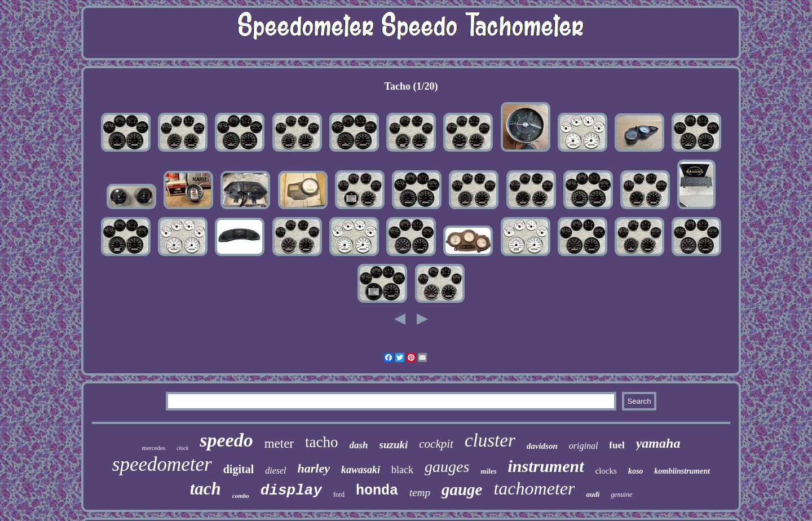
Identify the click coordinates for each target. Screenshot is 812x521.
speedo (226, 440)
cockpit (436, 444)
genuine (621, 494)
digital (239, 469)
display (291, 491)
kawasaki (361, 470)
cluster (490, 440)
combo (241, 496)
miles (488, 471)
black (402, 470)
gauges (447, 467)
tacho (321, 442)
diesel (275, 471)
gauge (462, 489)
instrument (546, 466)
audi (593, 494)
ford (339, 494)
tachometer (534, 488)
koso (636, 471)
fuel (617, 445)
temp (420, 493)
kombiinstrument (682, 471)
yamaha (658, 443)
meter (279, 443)
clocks (606, 471)
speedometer (162, 464)
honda (377, 491)
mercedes (154, 448)
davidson (542, 446)
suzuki (394, 445)
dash (359, 445)
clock (182, 448)
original (584, 446)
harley (314, 468)
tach (206, 489)
